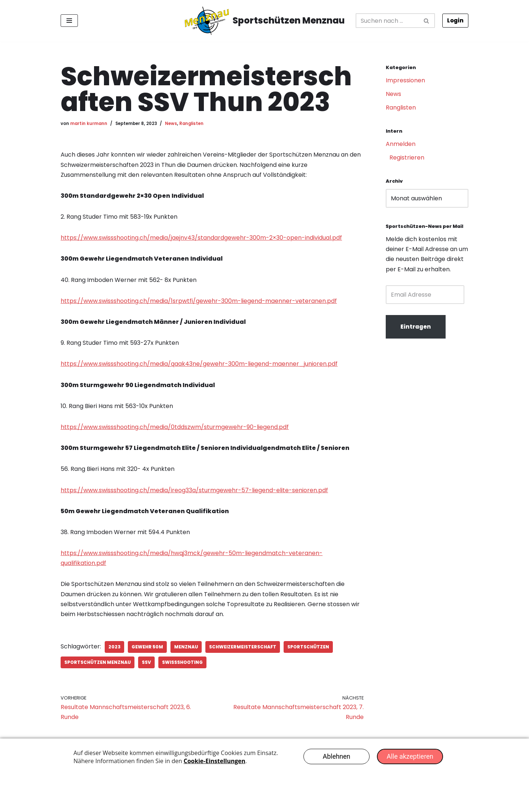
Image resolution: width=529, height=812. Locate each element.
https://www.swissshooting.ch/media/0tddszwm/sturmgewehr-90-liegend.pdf (175, 427)
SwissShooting (182, 662)
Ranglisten (191, 124)
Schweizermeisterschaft (243, 647)
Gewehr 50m (147, 647)
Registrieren (407, 158)
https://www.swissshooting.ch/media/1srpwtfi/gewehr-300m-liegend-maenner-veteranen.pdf (199, 301)
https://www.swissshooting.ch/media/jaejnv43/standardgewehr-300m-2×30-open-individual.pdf (201, 238)
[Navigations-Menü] (69, 21)
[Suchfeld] (387, 21)
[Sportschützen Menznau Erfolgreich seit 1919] (265, 21)
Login (455, 20)
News (171, 124)
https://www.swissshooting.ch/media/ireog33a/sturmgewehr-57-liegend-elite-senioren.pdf (194, 490)
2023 (114, 647)
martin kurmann (89, 124)
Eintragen (416, 327)
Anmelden (401, 144)
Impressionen (405, 80)
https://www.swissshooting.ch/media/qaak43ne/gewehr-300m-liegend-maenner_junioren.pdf (199, 364)
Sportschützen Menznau (98, 662)
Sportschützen (308, 647)
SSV (146, 662)
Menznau (186, 647)
